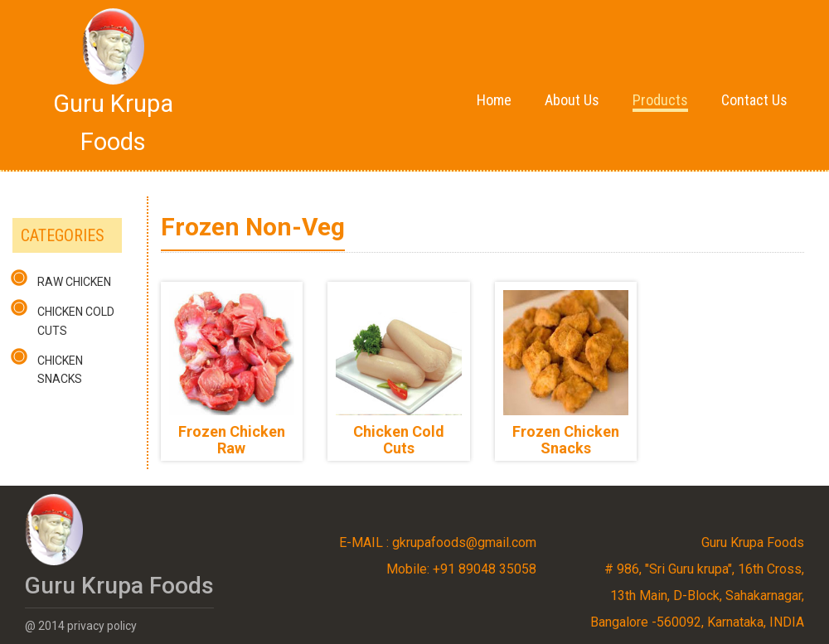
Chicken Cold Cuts (76, 321)
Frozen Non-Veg (253, 227)
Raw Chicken (74, 282)
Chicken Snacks (60, 370)
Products (660, 100)
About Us (572, 100)
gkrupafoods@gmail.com (464, 542)
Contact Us (754, 100)
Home (494, 100)
